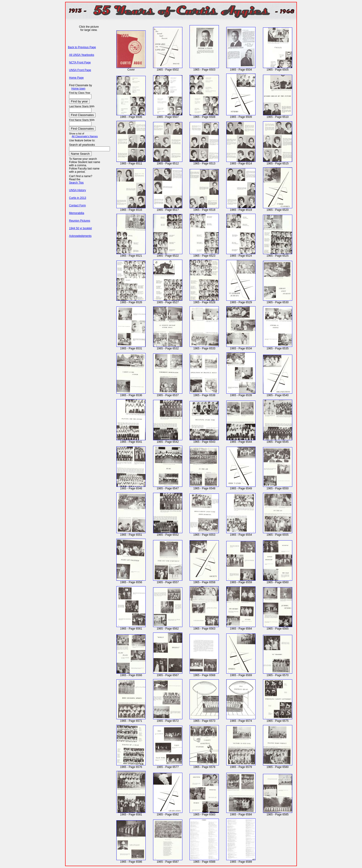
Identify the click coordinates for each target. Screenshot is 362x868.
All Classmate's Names (85, 136)
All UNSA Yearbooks (82, 55)
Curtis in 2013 (78, 198)
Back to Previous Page (82, 47)
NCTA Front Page (80, 62)
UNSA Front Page (80, 70)
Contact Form (77, 205)
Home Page (76, 78)
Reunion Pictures (80, 221)
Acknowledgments (80, 236)
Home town (78, 89)
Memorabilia (77, 213)
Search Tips (76, 183)
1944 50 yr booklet (80, 228)
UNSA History (77, 190)
